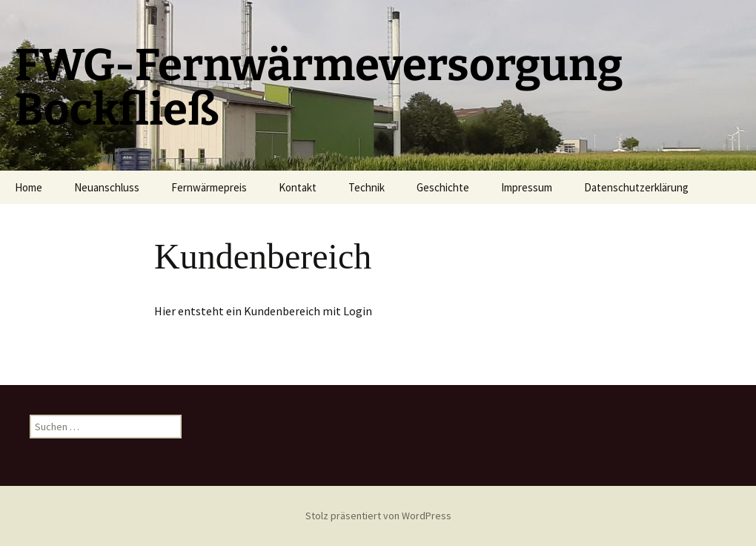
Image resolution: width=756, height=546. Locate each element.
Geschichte (443, 187)
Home (29, 187)
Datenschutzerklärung (636, 187)
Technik (367, 187)
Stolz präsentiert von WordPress (378, 516)
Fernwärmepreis (209, 187)
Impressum (527, 187)
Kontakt (298, 187)
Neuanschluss (107, 187)
